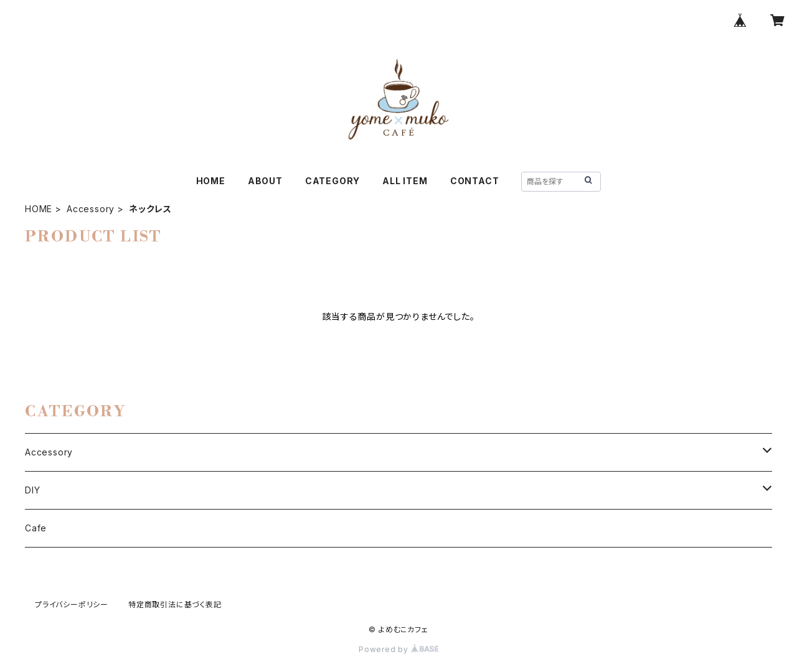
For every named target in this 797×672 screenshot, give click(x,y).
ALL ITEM (405, 181)
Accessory (91, 209)
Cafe (36, 528)
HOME (211, 181)
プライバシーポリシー (72, 604)
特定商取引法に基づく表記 (175, 604)
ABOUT (265, 181)
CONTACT (475, 181)
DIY (32, 490)
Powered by (398, 649)
